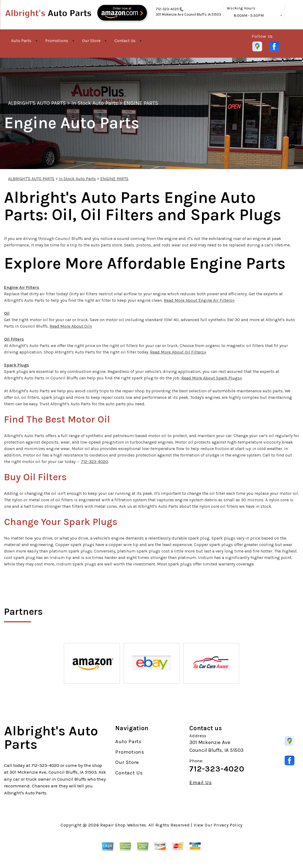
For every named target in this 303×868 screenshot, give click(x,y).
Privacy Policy (228, 825)
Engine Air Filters (22, 287)
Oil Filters (14, 339)
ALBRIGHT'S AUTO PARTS (37, 103)
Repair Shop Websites (123, 825)
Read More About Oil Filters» (178, 352)
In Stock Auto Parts (95, 103)
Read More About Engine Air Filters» (199, 300)
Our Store (91, 41)
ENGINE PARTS (141, 103)
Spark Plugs (17, 365)
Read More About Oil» (71, 326)
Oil (7, 313)
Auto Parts (21, 41)
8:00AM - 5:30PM (249, 16)
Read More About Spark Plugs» (212, 378)
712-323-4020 (167, 9)
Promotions (57, 41)
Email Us (201, 783)
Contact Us (125, 41)
